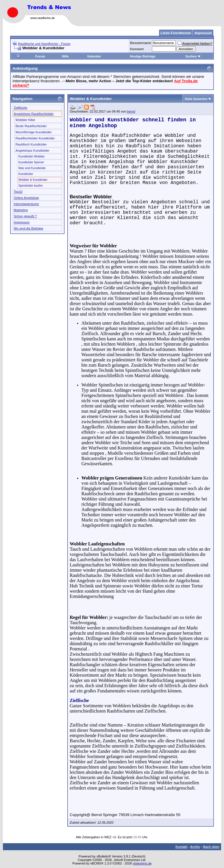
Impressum (22, 222)
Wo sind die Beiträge (28, 228)
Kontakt (181, 847)
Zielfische (20, 108)
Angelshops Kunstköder (32, 150)
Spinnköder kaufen (30, 186)
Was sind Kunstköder (32, 168)
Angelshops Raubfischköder (34, 114)
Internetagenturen (26, 204)
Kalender (94, 56)
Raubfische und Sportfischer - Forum (44, 44)
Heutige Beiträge (142, 56)
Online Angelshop (26, 198)
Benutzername (141, 43)
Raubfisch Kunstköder (31, 144)
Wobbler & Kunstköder (33, 180)
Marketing (21, 210)
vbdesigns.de (142, 863)
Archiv (195, 847)
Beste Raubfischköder (31, 126)
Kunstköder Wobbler (32, 156)
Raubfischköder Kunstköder (35, 138)
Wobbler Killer (25, 120)
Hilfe (65, 56)
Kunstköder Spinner (31, 162)
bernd (131, 111)
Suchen (193, 56)
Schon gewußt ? (25, 216)
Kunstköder (26, 174)
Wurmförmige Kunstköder (34, 132)
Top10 (18, 192)
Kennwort (137, 49)
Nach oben (211, 847)
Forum (40, 56)
